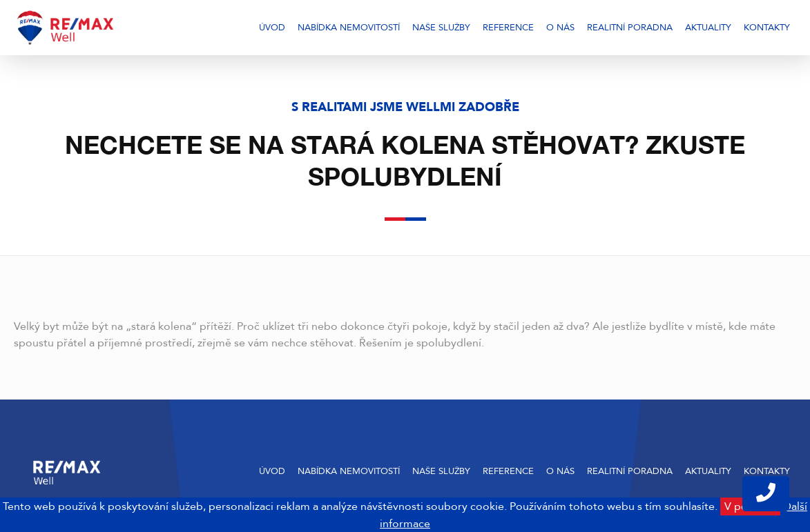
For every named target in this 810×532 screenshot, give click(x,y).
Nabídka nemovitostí (349, 28)
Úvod (272, 28)
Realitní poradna (630, 28)
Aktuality (708, 28)
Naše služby (441, 28)
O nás (560, 28)
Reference (508, 28)
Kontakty (767, 28)
